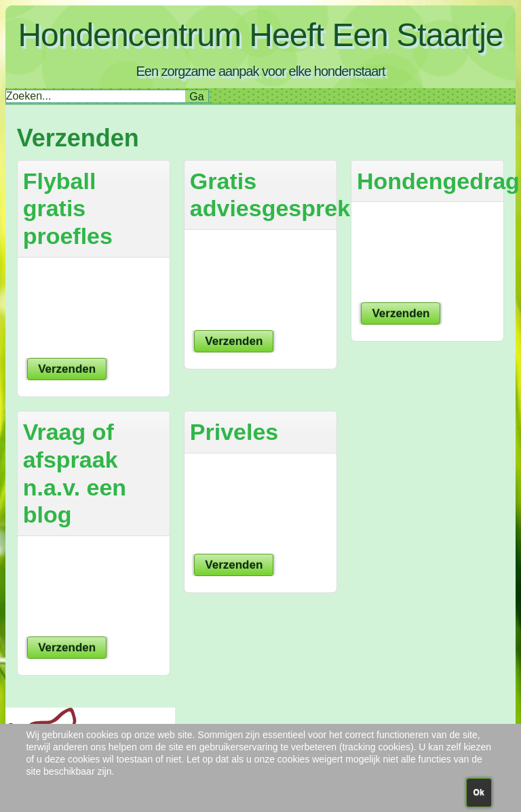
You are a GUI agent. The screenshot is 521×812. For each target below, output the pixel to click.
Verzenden (67, 369)
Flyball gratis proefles (68, 209)
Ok (479, 792)
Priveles (234, 432)
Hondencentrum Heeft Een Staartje (260, 35)
